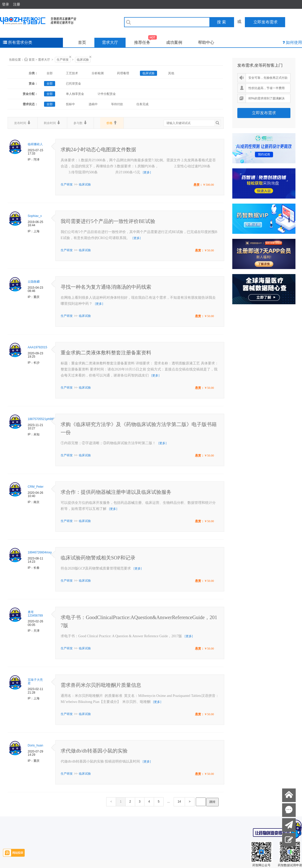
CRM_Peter (36, 487)
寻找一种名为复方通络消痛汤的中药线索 (106, 287)
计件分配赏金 (107, 94)
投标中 (70, 104)
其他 (171, 73)
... (169, 802)
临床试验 (83, 60)
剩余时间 (52, 123)
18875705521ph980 (41, 419)
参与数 (80, 123)
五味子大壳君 (35, 682)
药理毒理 (123, 73)
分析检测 (98, 73)
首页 (82, 42)
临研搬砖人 (35, 144)
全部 (50, 73)
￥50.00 (209, 250)
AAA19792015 (37, 347)
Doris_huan (35, 745)
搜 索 (221, 22)
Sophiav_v (35, 216)
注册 (17, 4)
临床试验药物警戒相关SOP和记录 (98, 558)
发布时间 (23, 123)
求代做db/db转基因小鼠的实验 (94, 751)
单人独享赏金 (75, 94)
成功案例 (174, 42)
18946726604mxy (40, 552)
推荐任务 (146, 41)
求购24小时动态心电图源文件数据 (98, 149)
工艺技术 (72, 73)
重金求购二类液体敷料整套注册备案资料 (106, 353)
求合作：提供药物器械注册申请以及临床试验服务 (116, 492)
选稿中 (93, 104)
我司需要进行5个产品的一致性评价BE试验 (108, 221)
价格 (112, 123)
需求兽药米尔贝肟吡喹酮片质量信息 (101, 685)
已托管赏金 (73, 84)
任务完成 (142, 104)
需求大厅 (110, 42)
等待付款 (117, 104)
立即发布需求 (264, 113)
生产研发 (63, 60)
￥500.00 (208, 185)
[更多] (147, 172)
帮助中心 (206, 42)
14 (179, 802)
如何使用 (294, 42)
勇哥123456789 (35, 614)
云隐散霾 (34, 282)
